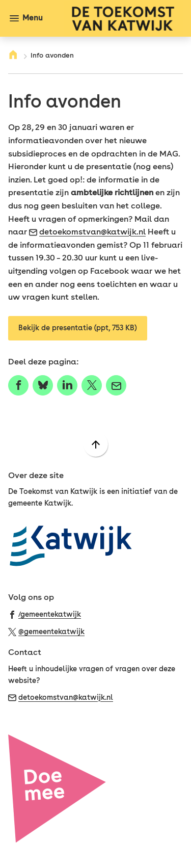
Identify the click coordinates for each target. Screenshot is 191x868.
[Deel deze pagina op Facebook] (18, 385)
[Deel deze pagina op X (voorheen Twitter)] (92, 385)
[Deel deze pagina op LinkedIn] (67, 385)
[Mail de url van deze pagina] (116, 385)
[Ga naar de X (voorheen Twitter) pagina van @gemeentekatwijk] (46, 631)
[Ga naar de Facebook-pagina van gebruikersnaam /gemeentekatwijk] (45, 614)
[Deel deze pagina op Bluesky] (43, 385)
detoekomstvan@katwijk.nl (87, 232)
